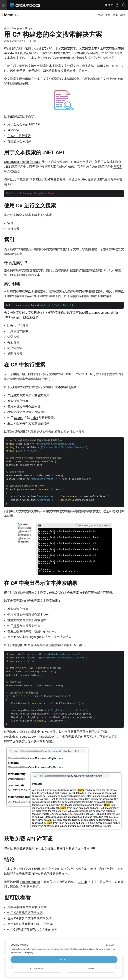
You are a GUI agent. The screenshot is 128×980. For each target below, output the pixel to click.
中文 (109, 5)
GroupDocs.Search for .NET (22, 162)
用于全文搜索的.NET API (24, 124)
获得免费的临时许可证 (29, 848)
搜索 (16, 626)
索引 (37, 406)
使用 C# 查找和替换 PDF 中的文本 (30, 924)
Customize (37, 969)
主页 (7, 28)
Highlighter (48, 631)
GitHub (82, 882)
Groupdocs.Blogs (22, 28)
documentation (30, 882)
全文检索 (13, 130)
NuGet (82, 179)
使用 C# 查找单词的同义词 (25, 913)
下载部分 (23, 179)
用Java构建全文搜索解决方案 (27, 907)
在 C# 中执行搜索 (19, 136)
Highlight (35, 637)
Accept (64, 960)
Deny (91, 969)
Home (8, 15)
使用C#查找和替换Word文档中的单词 (32, 930)
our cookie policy (26, 952)
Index (34, 418)
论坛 (23, 886)
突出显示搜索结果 (19, 141)
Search (19, 418)
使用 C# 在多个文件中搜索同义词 (29, 918)
